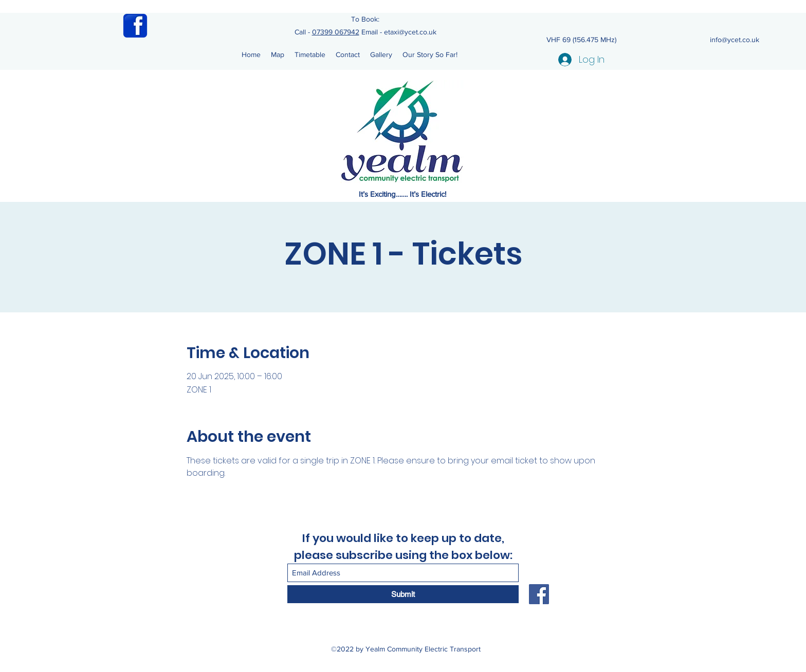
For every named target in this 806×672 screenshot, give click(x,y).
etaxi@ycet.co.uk (410, 32)
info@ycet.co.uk (735, 40)
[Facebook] (539, 594)
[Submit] (403, 594)
